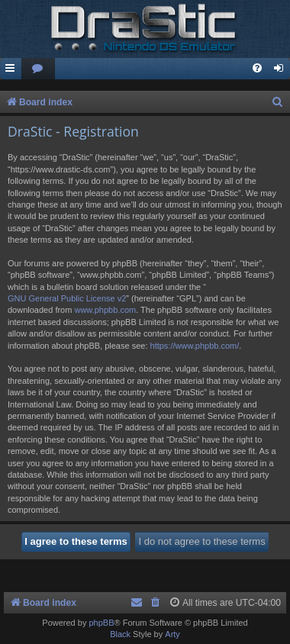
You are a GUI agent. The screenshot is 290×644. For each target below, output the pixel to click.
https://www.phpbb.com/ (195, 346)
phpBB (101, 623)
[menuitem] (38, 69)
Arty (172, 634)
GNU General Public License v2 (67, 298)
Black (120, 634)
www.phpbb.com (105, 310)
